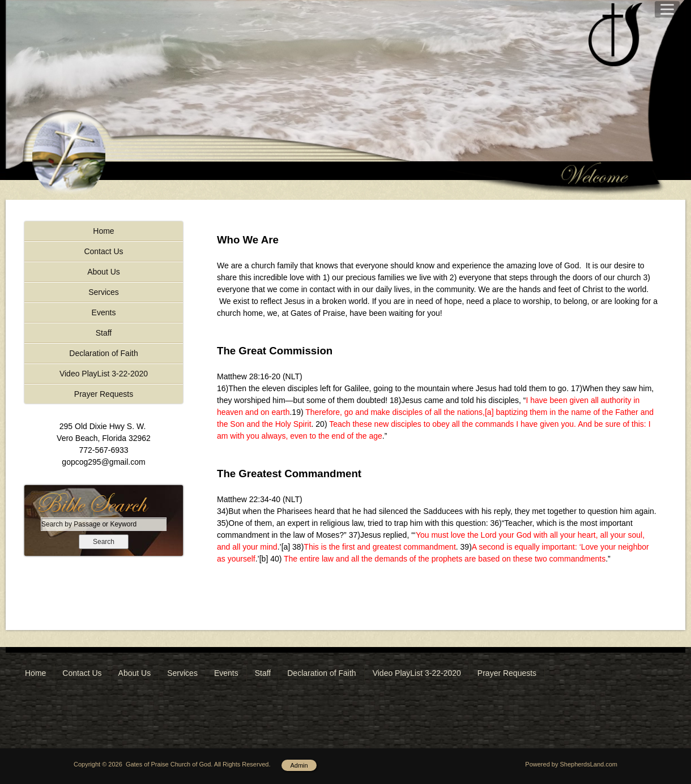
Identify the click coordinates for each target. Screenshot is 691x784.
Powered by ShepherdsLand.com (571, 764)
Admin (299, 765)
